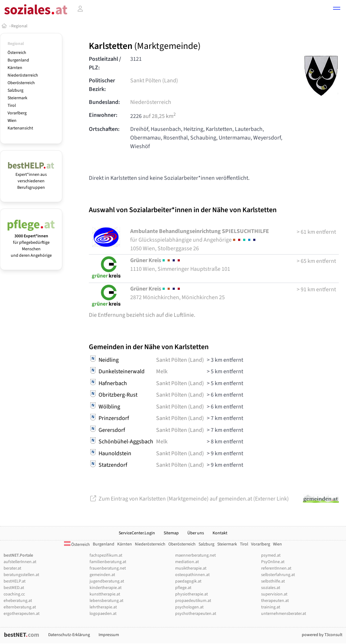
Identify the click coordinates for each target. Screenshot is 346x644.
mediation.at (187, 562)
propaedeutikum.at (193, 601)
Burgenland (18, 60)
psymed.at (271, 555)
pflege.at (183, 588)
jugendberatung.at (107, 581)
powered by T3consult (322, 635)
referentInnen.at (276, 568)
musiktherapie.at (191, 568)
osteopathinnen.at (192, 575)
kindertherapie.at (106, 588)
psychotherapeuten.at (196, 614)
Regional (19, 26)
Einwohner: (103, 115)
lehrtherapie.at (103, 607)
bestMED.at (14, 588)
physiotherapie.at (192, 594)
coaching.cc (14, 594)
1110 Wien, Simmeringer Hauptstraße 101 (180, 265)
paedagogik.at (188, 581)
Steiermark (17, 98)
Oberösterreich (21, 83)
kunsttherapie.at (105, 594)
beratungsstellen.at (21, 575)
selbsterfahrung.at (278, 575)
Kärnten (15, 68)
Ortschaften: (104, 129)
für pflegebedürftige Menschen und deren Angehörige (31, 243)
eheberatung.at (18, 601)
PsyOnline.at (273, 562)
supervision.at (274, 594)
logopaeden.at (103, 614)
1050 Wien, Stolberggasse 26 (200, 240)
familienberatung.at (108, 562)
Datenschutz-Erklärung (69, 635)
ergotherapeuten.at (22, 614)
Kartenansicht (20, 128)
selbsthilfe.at (273, 581)
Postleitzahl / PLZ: (105, 63)
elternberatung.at (20, 607)
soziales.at (271, 588)
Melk (162, 371)
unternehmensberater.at (284, 614)
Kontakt (220, 533)
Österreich (17, 53)
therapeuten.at (275, 601)
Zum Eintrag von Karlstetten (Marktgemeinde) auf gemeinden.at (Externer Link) (189, 499)
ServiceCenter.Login (137, 533)
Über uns (196, 533)
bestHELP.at (15, 581)
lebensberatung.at (106, 601)
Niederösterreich (23, 75)
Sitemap (171, 533)
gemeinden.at (102, 575)
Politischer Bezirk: (102, 85)
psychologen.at (189, 607)
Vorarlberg (17, 113)
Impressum (109, 635)
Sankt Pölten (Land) (154, 81)
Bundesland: (104, 102)
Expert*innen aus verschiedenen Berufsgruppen (31, 178)
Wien (12, 121)
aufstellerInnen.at (20, 562)
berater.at (12, 568)
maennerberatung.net (195, 555)
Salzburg (15, 90)
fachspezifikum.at (106, 555)
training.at (271, 607)
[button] (337, 9)
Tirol (12, 106)
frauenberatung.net (108, 568)
